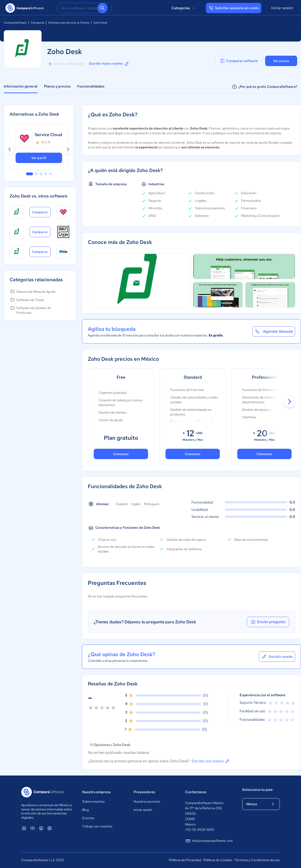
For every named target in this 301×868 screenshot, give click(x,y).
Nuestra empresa (96, 792)
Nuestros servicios (147, 801)
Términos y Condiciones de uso (257, 860)
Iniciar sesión (282, 8)
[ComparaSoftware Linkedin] (24, 828)
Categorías (184, 8)
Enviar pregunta (268, 622)
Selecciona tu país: (258, 790)
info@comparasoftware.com (209, 841)
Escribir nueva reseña (109, 64)
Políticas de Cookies (218, 860)
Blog (85, 810)
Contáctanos (196, 792)
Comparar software (239, 61)
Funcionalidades (91, 86)
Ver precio (281, 61)
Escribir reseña (277, 657)
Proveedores (144, 792)
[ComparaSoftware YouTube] (33, 828)
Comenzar (121, 454)
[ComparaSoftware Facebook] (41, 828)
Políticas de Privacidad (185, 860)
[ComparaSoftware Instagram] (50, 828)
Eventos (88, 818)
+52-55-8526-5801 (199, 830)
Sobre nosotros (93, 801)
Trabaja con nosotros (97, 826)
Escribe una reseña (211, 761)
